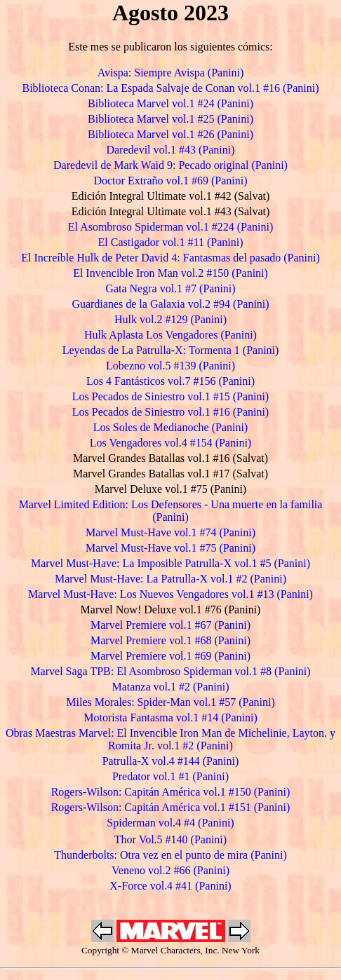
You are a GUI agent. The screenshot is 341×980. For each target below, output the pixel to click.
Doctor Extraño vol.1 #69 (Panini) (170, 181)
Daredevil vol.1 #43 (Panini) (170, 150)
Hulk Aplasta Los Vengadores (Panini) (170, 335)
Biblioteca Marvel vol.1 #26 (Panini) (170, 134)
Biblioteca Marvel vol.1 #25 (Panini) (170, 119)
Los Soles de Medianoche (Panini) (170, 427)
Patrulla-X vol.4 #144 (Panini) (171, 761)
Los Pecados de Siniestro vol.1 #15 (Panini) (170, 396)
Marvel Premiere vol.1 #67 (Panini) (170, 625)
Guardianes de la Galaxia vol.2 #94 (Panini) (170, 304)
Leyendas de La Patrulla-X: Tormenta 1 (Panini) (171, 350)
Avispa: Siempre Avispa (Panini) (171, 73)
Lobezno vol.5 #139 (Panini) (170, 366)
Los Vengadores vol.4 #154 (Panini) (170, 443)
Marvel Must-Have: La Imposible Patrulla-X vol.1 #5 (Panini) (170, 563)
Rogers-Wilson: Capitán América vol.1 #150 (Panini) (171, 792)
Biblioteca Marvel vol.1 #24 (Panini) (170, 103)
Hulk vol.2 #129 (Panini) (170, 319)
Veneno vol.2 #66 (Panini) (170, 870)
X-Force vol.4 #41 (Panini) (170, 886)
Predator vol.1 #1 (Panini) (170, 776)
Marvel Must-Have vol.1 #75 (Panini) (170, 548)
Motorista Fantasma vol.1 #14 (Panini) (170, 717)
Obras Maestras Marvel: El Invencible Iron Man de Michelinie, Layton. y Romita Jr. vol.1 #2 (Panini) (170, 739)
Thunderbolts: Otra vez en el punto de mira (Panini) (170, 855)
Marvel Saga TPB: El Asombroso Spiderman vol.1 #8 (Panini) (170, 671)
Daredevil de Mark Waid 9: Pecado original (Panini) (170, 165)
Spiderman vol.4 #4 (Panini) (170, 823)
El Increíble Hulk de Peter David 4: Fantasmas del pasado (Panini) (170, 258)
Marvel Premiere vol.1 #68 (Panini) (170, 640)
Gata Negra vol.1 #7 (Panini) (170, 288)
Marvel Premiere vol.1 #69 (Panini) (170, 656)
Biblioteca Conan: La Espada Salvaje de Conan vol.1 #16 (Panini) (170, 88)
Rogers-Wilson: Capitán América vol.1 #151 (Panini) (171, 807)
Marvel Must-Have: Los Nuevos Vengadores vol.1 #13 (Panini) (170, 594)
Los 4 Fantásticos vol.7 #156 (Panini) (170, 381)
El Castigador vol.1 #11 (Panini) (171, 242)
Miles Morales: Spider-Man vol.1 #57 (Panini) (170, 702)
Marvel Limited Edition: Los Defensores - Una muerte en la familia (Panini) (171, 511)
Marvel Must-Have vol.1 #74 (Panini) (170, 532)
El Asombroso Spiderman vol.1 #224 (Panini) (170, 227)
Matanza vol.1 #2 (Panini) (170, 687)
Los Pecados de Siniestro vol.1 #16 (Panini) (170, 412)
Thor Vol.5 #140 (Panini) (170, 839)
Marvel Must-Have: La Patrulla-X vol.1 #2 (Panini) (170, 579)
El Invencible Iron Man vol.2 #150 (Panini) (170, 273)
